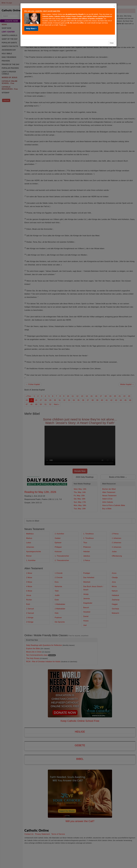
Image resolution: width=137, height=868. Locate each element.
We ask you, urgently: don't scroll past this (42, 11)
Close (112, 43)
